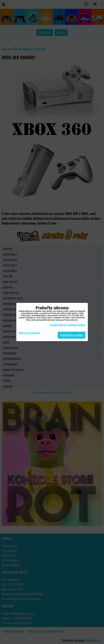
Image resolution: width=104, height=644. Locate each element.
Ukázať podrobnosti (30, 333)
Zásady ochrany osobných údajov (68, 325)
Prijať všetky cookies (72, 335)
